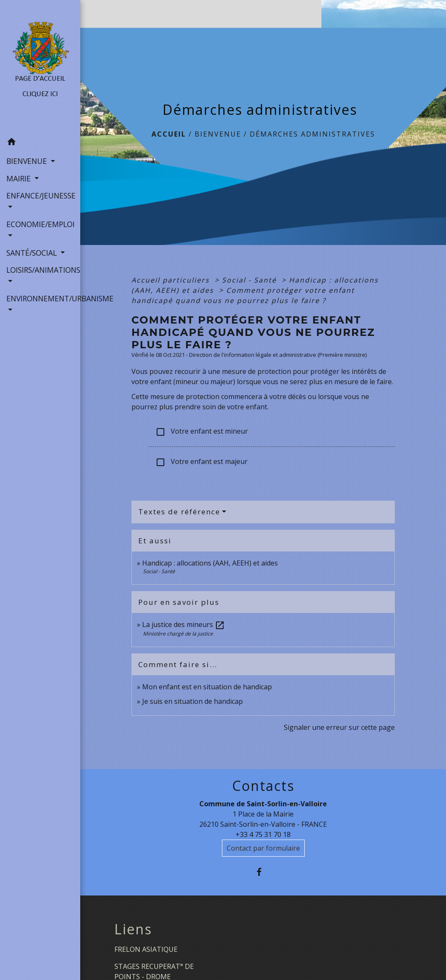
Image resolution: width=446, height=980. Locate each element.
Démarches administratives (312, 134)
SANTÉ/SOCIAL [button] (33, 253)
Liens (133, 929)
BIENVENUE (218, 134)
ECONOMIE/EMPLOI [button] (40, 224)
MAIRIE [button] (20, 178)
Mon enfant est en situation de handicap (207, 687)
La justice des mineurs (184, 624)
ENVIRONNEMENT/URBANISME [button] (40, 298)
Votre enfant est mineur (202, 432)
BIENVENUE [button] (28, 161)
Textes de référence (179, 512)
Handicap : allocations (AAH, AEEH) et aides (210, 563)
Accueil (169, 134)
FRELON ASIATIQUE (146, 949)
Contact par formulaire (263, 848)
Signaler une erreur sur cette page (339, 727)
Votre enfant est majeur (201, 462)
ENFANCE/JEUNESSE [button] (40, 195)
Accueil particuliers (172, 280)
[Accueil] (40, 67)
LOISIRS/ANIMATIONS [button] (40, 270)
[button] (40, 143)
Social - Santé (251, 280)
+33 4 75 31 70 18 (263, 834)
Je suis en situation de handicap (192, 701)
